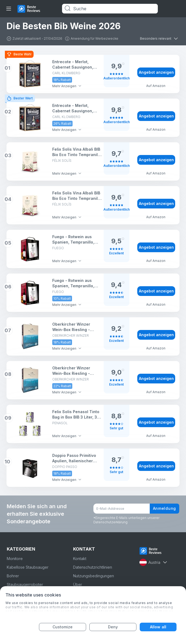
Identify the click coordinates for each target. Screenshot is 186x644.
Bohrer (13, 576)
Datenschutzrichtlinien (93, 567)
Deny (113, 627)
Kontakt (80, 559)
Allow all (158, 627)
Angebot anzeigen (156, 72)
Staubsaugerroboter (25, 584)
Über (78, 584)
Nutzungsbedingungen (94, 576)
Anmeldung (164, 508)
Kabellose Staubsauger (28, 567)
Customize (63, 627)
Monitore (15, 559)
